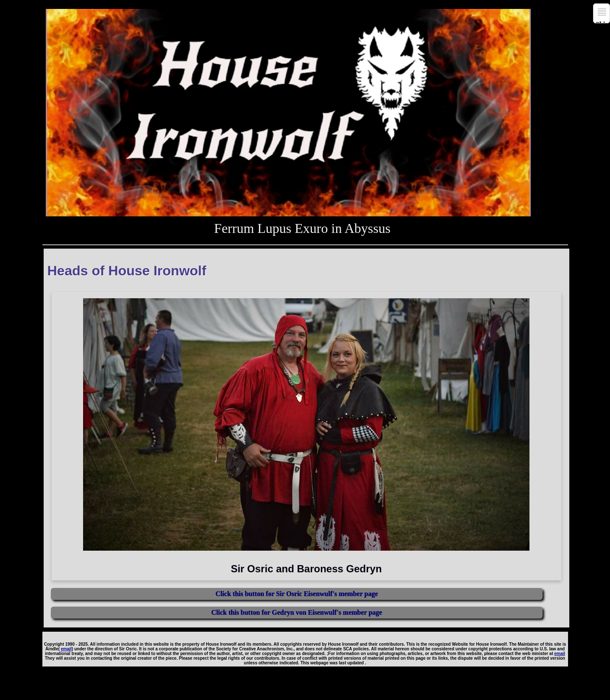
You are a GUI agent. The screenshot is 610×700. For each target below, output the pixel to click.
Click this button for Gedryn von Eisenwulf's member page (297, 612)
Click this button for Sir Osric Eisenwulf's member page (297, 594)
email (67, 649)
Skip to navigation (603, 22)
